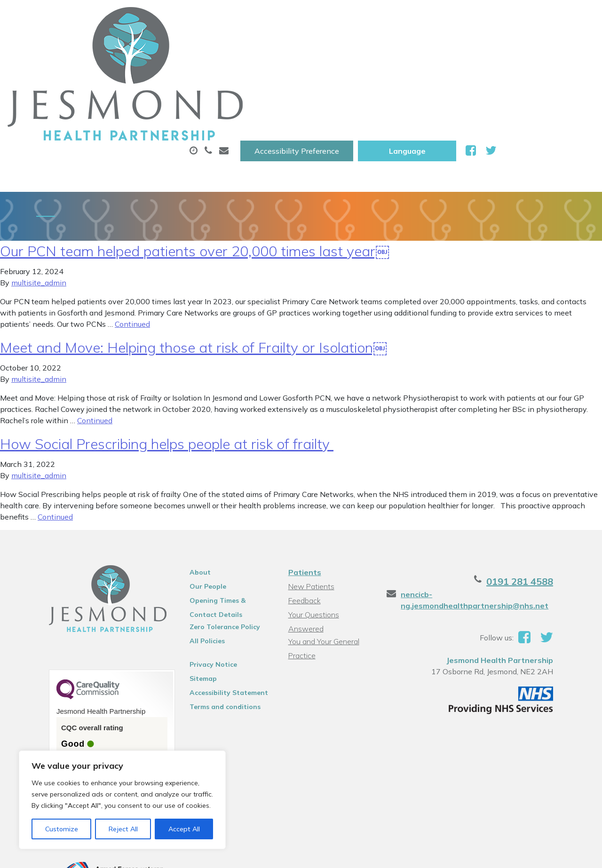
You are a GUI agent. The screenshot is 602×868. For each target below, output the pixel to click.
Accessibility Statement (217, 621)
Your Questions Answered (331, 543)
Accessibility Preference (395, 17)
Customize (62, 829)
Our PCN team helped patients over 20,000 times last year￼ (195, 179)
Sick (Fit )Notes (401, 47)
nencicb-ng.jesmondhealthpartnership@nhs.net (484, 528)
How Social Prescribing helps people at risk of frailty (167, 372)
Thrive (570, 854)
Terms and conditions (213, 635)
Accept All (184, 829)
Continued (132, 252)
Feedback (303, 529)
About (138, 47)
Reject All (123, 829)
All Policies (195, 569)
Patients (303, 500)
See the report (62, 706)
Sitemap (191, 607)
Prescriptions (314, 47)
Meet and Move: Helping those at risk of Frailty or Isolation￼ (194, 276)
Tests (473, 47)
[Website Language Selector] (505, 17)
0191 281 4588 (547, 509)
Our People (196, 514)
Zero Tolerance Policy (213, 555)
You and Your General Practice (322, 558)
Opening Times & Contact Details (220, 530)
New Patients (543, 47)
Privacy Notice (202, 592)
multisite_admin (39, 211)
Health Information (162, 79)
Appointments (222, 47)
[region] (122, 800)
